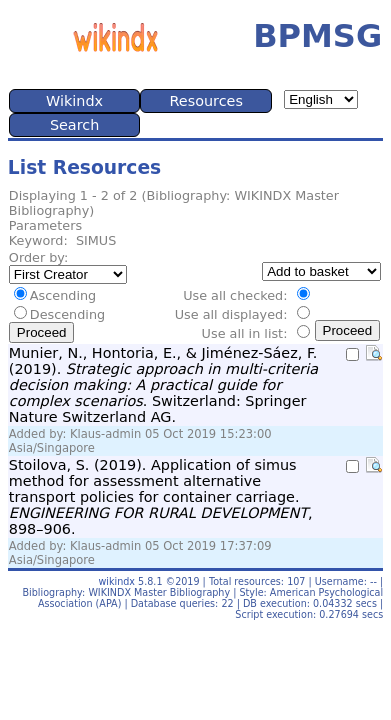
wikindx (116, 581)
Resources (206, 101)
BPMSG (317, 36)
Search (74, 125)
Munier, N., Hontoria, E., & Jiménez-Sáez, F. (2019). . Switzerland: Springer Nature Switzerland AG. (163, 385)
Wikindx (74, 101)
